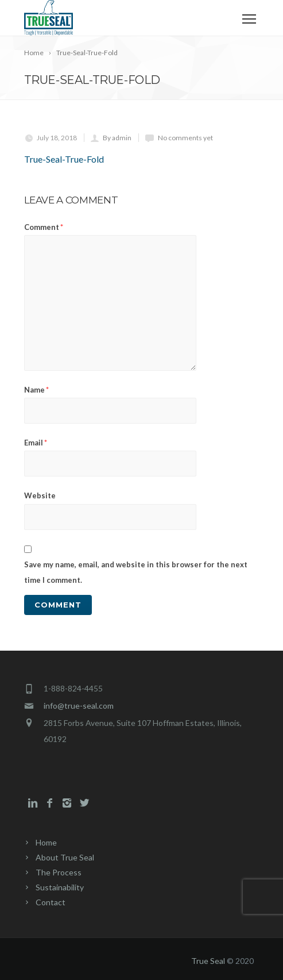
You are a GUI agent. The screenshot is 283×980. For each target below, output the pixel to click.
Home (46, 842)
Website (40, 495)
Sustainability (60, 887)
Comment (44, 227)
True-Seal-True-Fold (64, 159)
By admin (117, 138)
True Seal (208, 961)
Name (36, 390)
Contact (51, 902)
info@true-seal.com (79, 706)
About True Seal (65, 857)
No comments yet (185, 138)
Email (36, 443)
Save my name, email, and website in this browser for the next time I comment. (136, 572)
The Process (59, 872)
